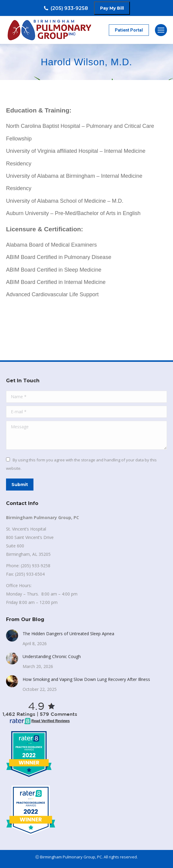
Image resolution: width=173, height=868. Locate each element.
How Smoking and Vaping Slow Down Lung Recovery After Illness (86, 679)
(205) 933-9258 (66, 8)
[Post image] (12, 636)
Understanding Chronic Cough (52, 656)
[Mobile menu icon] (161, 30)
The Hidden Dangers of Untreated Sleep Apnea (68, 634)
